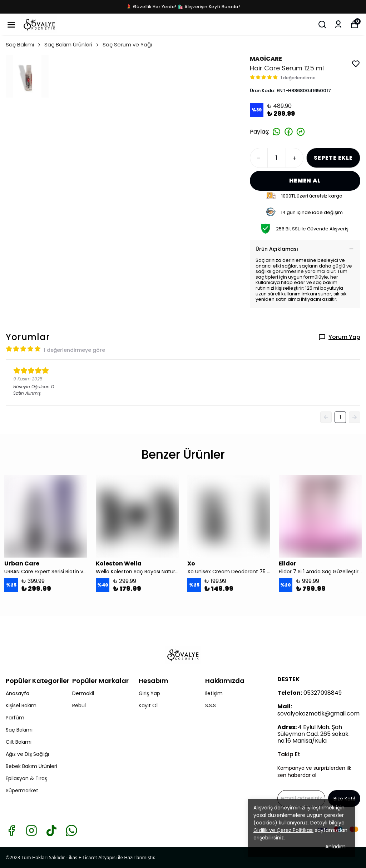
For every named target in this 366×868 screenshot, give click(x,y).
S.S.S (211, 705)
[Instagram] (31, 830)
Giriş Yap (149, 693)
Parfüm (15, 718)
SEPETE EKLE (333, 158)
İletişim (214, 693)
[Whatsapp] (71, 830)
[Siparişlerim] (338, 24)
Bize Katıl (344, 799)
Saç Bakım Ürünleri (72, 44)
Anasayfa (18, 693)
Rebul (79, 705)
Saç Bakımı (24, 44)
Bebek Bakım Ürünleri (31, 766)
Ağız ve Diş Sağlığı (27, 754)
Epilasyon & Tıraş (26, 778)
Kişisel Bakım (21, 705)
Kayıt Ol (148, 705)
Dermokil (83, 693)
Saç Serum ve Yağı (127, 44)
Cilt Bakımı (19, 742)
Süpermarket (22, 790)
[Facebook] (11, 830)
